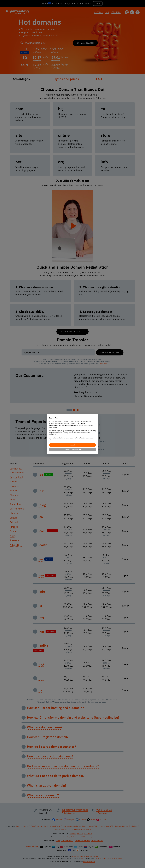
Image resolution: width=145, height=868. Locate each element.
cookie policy (53, 427)
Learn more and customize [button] (72, 450)
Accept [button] (72, 445)
